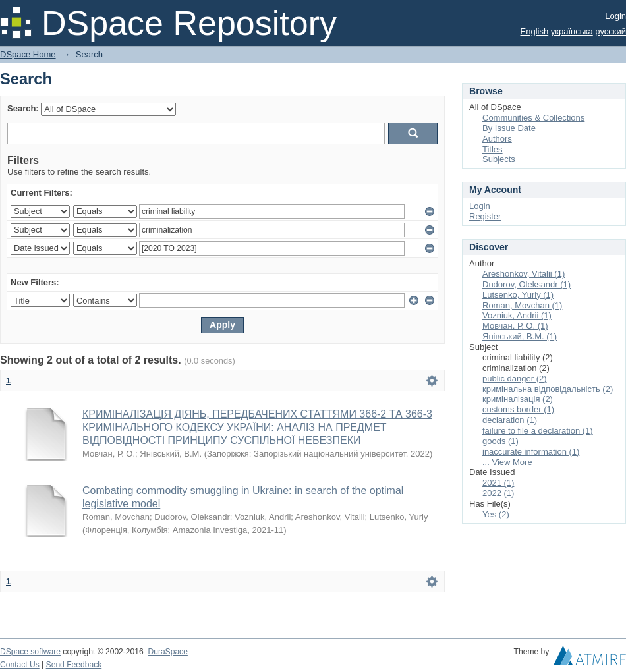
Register (485, 216)
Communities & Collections (533, 118)
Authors (497, 139)
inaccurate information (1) (531, 452)
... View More (507, 462)
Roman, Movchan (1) (522, 305)
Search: (23, 108)
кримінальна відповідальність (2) (548, 389)
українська (572, 31)
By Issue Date (509, 128)
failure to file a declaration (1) (538, 431)
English (535, 31)
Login (615, 16)
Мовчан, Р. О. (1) (515, 326)
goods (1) (500, 441)
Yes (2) (496, 514)
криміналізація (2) (518, 399)
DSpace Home (28, 54)
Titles (493, 149)
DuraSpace (167, 652)
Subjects (499, 159)
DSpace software (30, 652)
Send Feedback (74, 665)
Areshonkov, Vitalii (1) (524, 274)
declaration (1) (510, 420)
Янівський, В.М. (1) (520, 336)
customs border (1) (518, 409)
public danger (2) (515, 378)
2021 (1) (498, 483)
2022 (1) (498, 493)
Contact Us (20, 665)
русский (611, 31)
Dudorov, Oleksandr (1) (526, 284)
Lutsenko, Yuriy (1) (518, 295)
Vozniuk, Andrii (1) (517, 315)
